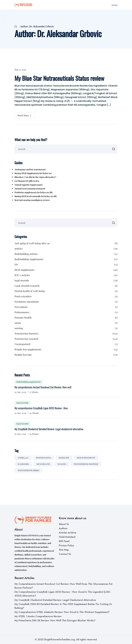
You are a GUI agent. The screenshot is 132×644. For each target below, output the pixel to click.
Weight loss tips (66, 355)
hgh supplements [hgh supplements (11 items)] (86, 458)
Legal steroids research (66, 286)
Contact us (65, 554)
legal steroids (66, 280)
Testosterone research (66, 339)
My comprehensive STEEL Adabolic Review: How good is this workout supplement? (62, 612)
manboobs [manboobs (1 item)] (23, 464)
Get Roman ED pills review (27, 181)
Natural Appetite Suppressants (28, 185)
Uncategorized (66, 344)
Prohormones (66, 312)
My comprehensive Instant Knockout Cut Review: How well (43, 387)
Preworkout (66, 307)
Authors (63, 528)
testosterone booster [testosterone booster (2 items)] (86, 464)
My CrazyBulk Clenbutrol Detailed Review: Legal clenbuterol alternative (49, 429)
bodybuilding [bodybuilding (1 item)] (44, 458)
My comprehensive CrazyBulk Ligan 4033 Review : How (41, 408)
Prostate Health (66, 318)
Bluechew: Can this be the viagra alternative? (35, 177)
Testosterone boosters (66, 333)
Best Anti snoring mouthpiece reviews (32, 200)
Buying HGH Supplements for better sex (33, 173)
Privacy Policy (66, 545)
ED (66, 265)
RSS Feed (64, 541)
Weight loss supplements (66, 349)
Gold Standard (67, 537)
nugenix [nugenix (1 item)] (62, 464)
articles (66, 249)
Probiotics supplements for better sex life (34, 192)
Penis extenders (66, 296)
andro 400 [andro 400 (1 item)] (23, 458)
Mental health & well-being (66, 291)
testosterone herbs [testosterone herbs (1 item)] (28, 470)
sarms (66, 323)
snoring (66, 328)
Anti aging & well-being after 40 (66, 243)
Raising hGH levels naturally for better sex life (36, 196)
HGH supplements (66, 270)
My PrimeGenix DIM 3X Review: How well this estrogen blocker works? (55, 620)
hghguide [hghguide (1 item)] (64, 458)
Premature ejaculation (66, 302)
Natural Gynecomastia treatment (30, 189)
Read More (24, 115)
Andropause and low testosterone (30, 169)
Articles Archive (68, 533)
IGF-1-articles (66, 275)
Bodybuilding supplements (66, 259)
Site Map (64, 550)
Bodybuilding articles (66, 254)
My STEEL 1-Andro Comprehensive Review (38, 616)
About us (64, 524)
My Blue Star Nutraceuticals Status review (59, 78)
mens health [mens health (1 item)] (43, 464)
